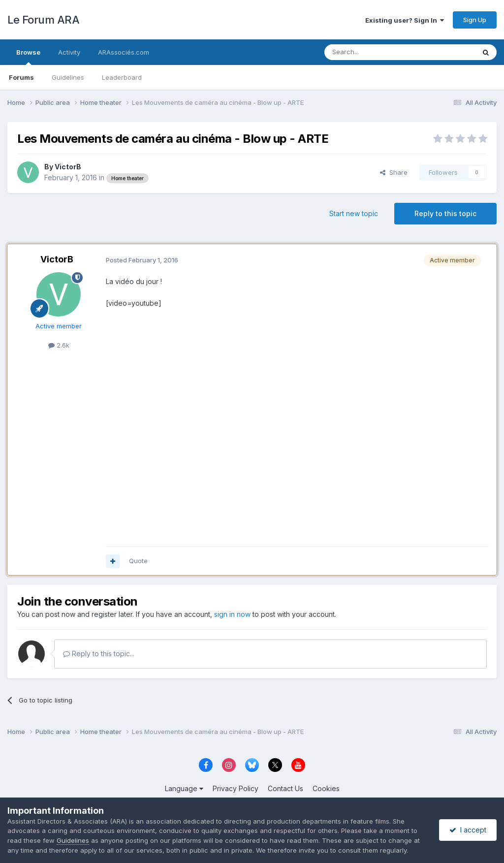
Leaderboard (122, 77)
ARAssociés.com (124, 52)
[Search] (375, 52)
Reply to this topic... (99, 654)
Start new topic (354, 213)
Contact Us (285, 788)
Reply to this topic (445, 213)
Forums (21, 77)
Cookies (326, 788)
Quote (138, 561)
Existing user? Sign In (405, 20)
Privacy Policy (236, 788)
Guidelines (68, 77)
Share (394, 172)
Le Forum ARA (43, 20)
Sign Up (475, 20)
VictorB (68, 167)
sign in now (232, 614)
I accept (468, 830)
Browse (28, 57)
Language (184, 788)
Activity (69, 52)
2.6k (59, 345)
